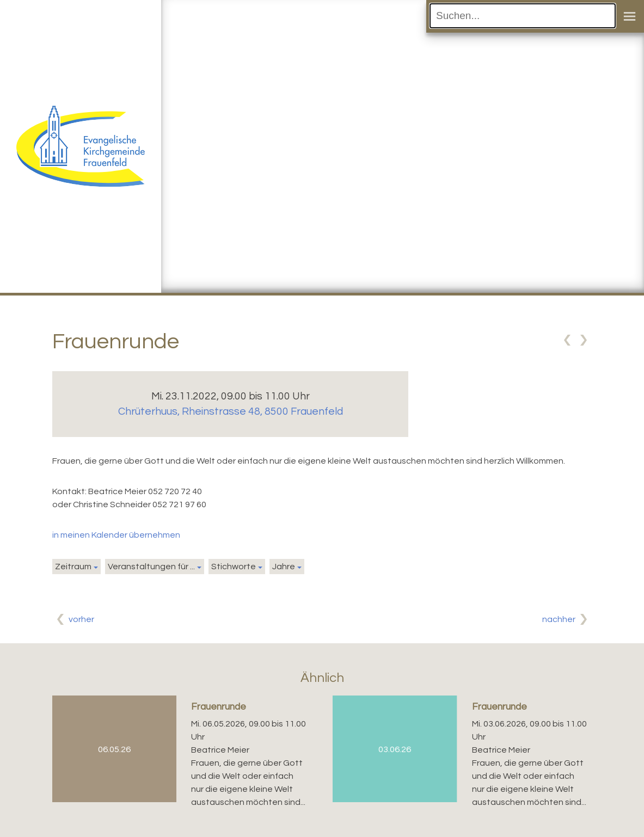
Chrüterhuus (231, 411)
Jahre (284, 567)
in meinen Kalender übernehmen (116, 535)
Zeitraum (73, 567)
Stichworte (234, 567)
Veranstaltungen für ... (151, 567)
